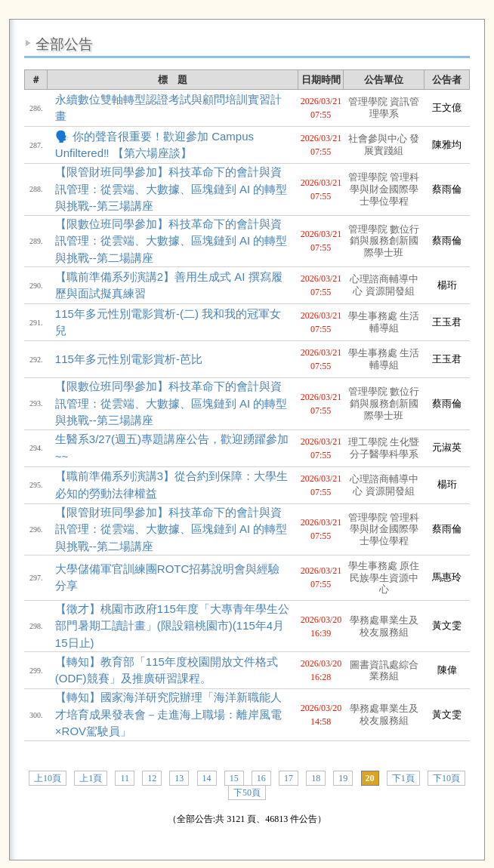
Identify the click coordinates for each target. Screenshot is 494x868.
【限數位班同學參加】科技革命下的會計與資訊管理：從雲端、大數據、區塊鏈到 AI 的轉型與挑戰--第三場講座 (171, 403)
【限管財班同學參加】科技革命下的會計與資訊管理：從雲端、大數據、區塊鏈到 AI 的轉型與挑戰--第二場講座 (171, 529)
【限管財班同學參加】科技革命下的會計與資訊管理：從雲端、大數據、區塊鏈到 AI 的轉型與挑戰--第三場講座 (171, 189)
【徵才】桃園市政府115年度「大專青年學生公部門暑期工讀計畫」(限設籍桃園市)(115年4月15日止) (172, 626)
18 (316, 778)
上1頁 (91, 778)
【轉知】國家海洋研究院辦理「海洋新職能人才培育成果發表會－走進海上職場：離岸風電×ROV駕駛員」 (168, 714)
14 (207, 778)
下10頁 (446, 778)
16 (261, 778)
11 (125, 778)
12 (152, 778)
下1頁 (403, 778)
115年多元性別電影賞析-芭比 (129, 359)
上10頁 (48, 778)
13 (179, 778)
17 (289, 778)
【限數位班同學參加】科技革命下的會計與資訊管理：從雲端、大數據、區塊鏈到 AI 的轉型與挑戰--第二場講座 (171, 241)
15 (234, 778)
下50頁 (247, 793)
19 (343, 778)
